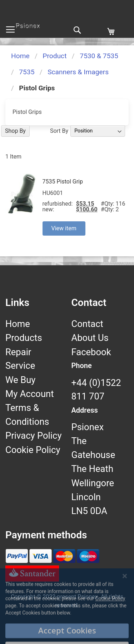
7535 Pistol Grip (63, 182)
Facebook (91, 352)
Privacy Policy (34, 436)
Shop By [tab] (15, 131)
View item (64, 228)
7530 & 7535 (99, 56)
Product (54, 56)
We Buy (20, 380)
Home (20, 56)
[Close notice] (125, 602)
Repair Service (20, 359)
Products (24, 338)
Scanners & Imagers (78, 72)
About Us (90, 338)
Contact (87, 324)
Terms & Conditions (27, 414)
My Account (30, 394)
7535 (27, 72)
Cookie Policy (33, 450)
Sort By (59, 130)
